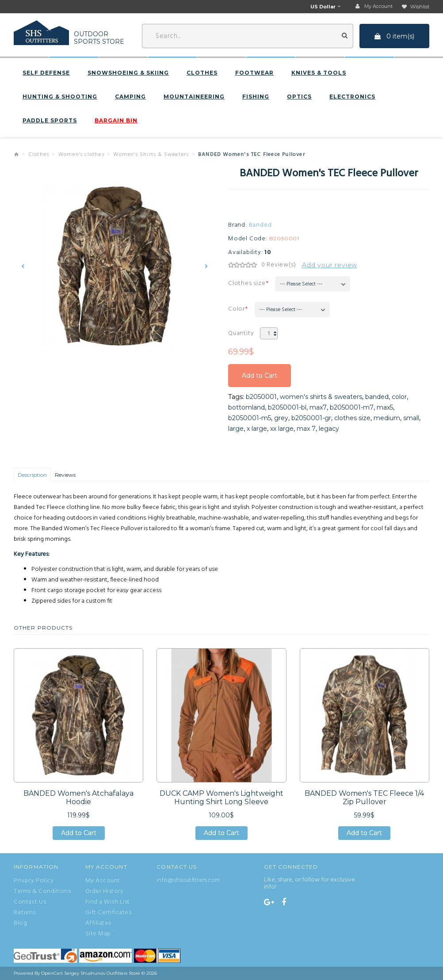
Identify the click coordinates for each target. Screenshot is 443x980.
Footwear (254, 73)
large (236, 429)
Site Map (98, 934)
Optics (299, 97)
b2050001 (261, 397)
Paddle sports (50, 121)
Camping (130, 97)
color (399, 397)
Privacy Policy (34, 881)
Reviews (65, 475)
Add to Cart (260, 376)
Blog (20, 923)
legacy (329, 429)
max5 (385, 407)
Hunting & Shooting (60, 97)
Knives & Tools (319, 73)
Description (32, 475)
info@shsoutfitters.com (188, 880)
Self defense (46, 73)
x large (257, 429)
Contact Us (30, 902)
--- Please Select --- (301, 284)
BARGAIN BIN (116, 121)
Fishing (256, 97)
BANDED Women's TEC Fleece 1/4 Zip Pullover (364, 798)
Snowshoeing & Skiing (128, 73)
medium (387, 418)
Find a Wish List (108, 902)
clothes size (352, 418)
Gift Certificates (109, 913)
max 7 (306, 429)
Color (237, 309)
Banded (260, 225)
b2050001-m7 (352, 407)
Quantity (241, 333)
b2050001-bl (287, 407)
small (411, 418)
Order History (105, 892)
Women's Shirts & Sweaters (151, 155)
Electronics (352, 97)
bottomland (246, 407)
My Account (103, 881)
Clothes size (247, 283)
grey (281, 418)
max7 (318, 407)
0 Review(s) (279, 265)
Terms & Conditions (42, 892)
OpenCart (52, 973)
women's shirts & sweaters (321, 397)
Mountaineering (194, 97)
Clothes (202, 73)
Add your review (330, 265)
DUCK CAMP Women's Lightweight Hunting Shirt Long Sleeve (221, 798)
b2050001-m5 (250, 418)
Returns (25, 913)
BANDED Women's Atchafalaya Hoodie (78, 798)
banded (377, 397)
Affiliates (98, 923)
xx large (282, 429)
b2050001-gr (311, 418)
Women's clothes (81, 155)
